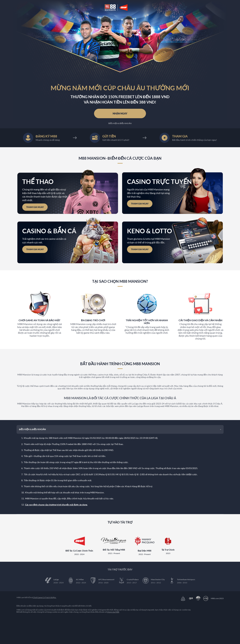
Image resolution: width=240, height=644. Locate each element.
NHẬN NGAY (120, 113)
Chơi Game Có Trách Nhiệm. (45, 596)
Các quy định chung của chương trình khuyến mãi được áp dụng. (56, 503)
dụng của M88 (113, 611)
